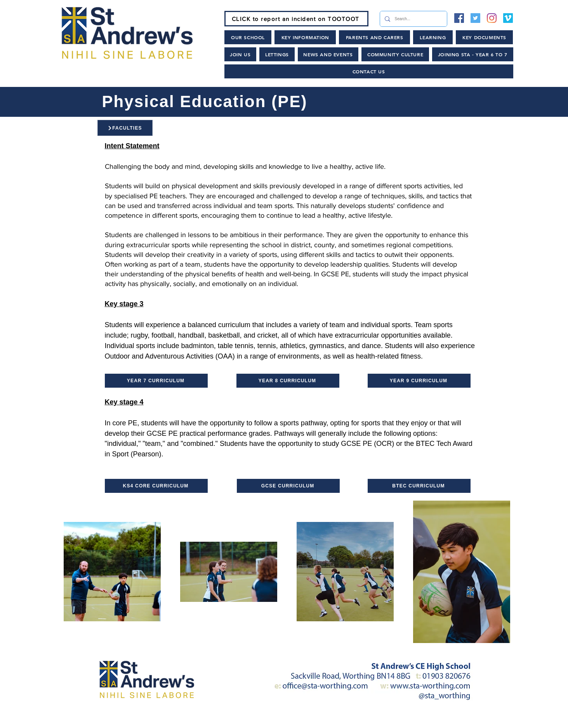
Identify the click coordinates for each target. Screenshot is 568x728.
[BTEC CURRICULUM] (419, 486)
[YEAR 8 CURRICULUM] (288, 381)
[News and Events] (267, 720)
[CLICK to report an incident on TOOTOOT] (296, 19)
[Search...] (413, 19)
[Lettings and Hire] (392, 720)
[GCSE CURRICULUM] (288, 486)
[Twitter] (475, 18)
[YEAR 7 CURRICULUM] (156, 381)
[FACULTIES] (125, 128)
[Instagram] (492, 18)
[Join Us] (202, 720)
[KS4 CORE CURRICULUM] (156, 486)
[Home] (150, 720)
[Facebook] (459, 18)
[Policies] (331, 720)
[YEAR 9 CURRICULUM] (419, 381)
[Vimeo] (508, 18)
